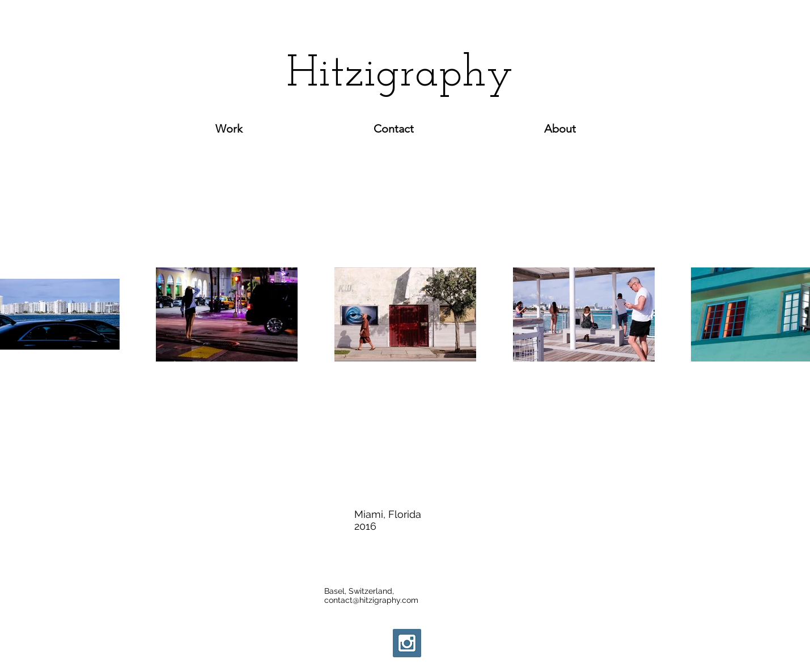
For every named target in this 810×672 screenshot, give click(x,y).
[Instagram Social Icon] (407, 643)
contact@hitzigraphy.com (371, 600)
